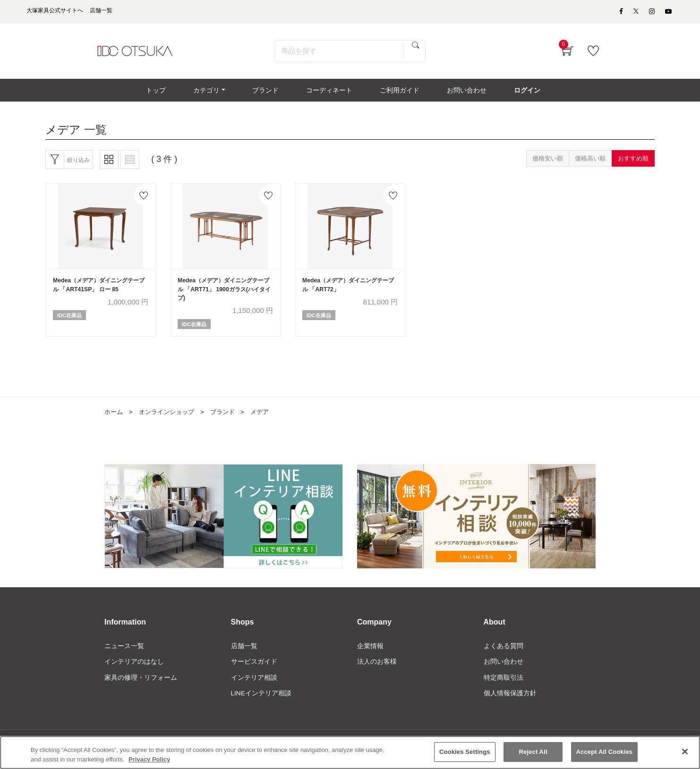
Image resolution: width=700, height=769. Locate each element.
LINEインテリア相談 (261, 701)
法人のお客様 (377, 669)
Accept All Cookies (605, 756)
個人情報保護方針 (510, 701)
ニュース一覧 (124, 653)
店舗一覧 (244, 653)
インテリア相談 (254, 685)
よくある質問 (504, 653)
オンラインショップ (170, 419)
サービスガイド (254, 669)
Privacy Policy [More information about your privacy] (149, 763)
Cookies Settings (465, 756)
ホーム (114, 419)
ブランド (229, 419)
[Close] (685, 755)
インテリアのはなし (134, 669)
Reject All (533, 756)
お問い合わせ (504, 669)
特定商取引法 (504, 685)
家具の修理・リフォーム (141, 685)
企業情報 (370, 653)
